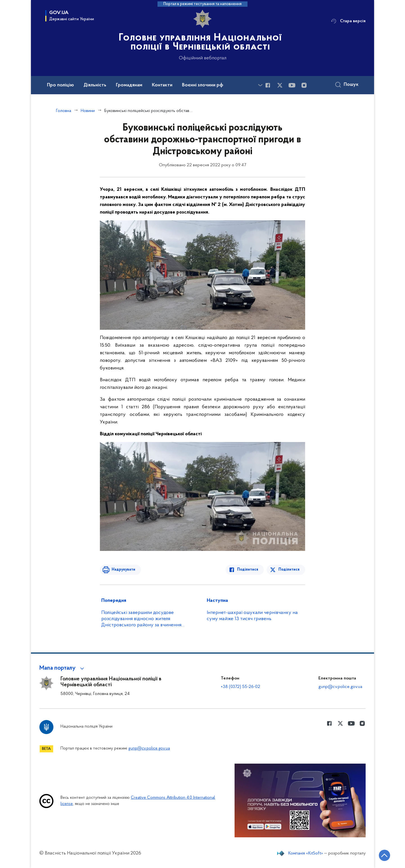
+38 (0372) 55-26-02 (240, 687)
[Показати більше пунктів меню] (260, 85)
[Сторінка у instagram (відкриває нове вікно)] (304, 85)
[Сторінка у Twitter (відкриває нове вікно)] (280, 85)
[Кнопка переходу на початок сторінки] (384, 855)
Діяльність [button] (95, 85)
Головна (64, 111)
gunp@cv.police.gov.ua (340, 687)
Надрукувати (123, 570)
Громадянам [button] (129, 85)
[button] (63, 668)
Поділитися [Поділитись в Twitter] (289, 570)
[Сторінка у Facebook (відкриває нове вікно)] (268, 85)
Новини (88, 111)
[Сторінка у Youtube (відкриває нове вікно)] (292, 85)
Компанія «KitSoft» (306, 853)
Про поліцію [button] (60, 85)
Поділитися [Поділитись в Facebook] (248, 570)
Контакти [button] (162, 85)
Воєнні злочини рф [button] (203, 85)
